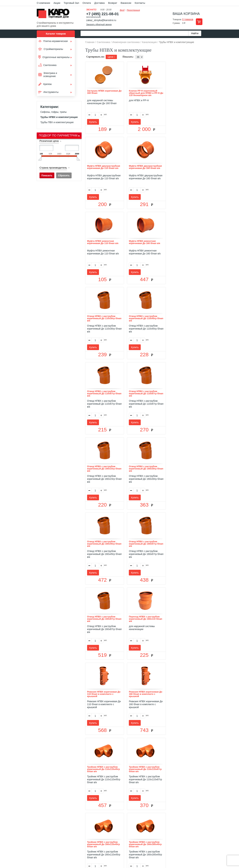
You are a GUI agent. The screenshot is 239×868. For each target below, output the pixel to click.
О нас (83, 820)
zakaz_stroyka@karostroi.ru (101, 20)
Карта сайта (160, 820)
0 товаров (188, 19)
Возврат (113, 3)
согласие (68, 852)
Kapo (54, 15)
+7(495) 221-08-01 (123, 840)
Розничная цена (49, 141)
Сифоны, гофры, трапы (53, 112)
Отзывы (94, 820)
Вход (122, 10)
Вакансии (126, 3)
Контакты (140, 3)
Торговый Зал (71, 3)
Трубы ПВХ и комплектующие (57, 122)
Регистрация (133, 10)
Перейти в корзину (199, 22)
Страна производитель (53, 168)
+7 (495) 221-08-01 (103, 14)
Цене (111, 57)
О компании (43, 3)
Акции (57, 3)
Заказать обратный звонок (99, 25)
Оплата (87, 3)
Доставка (99, 3)
